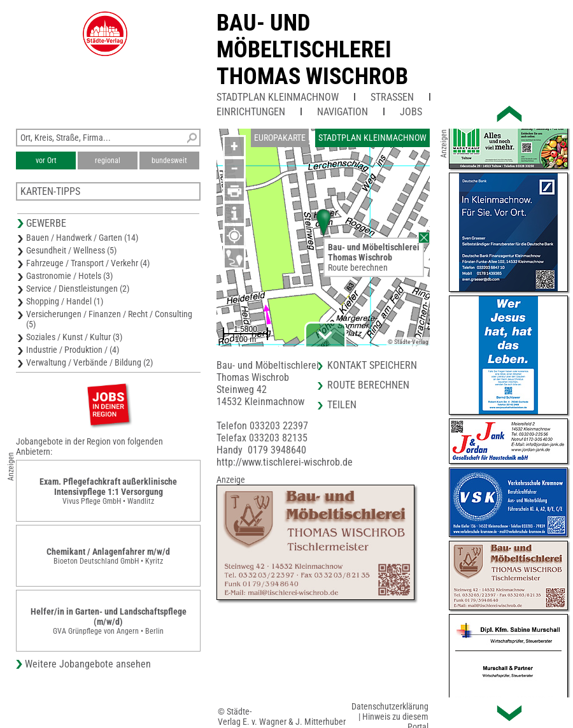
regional (108, 161)
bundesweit (169, 161)
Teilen (342, 405)
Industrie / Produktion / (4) (73, 350)
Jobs (411, 112)
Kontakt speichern (372, 365)
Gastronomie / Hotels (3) (69, 276)
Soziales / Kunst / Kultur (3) (74, 337)
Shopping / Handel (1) (65, 301)
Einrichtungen (251, 112)
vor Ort (46, 161)
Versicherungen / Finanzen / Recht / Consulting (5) (109, 319)
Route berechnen (358, 268)
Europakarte (280, 138)
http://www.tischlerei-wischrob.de (285, 462)
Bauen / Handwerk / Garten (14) (82, 238)
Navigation (343, 112)
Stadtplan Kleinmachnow (278, 97)
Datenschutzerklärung (390, 706)
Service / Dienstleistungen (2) (78, 289)
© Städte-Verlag (408, 342)
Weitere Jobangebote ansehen (88, 664)
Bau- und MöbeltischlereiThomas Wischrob (312, 50)
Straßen (392, 97)
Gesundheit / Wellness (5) (71, 250)
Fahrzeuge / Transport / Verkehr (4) (88, 263)
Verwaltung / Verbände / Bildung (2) (89, 362)
